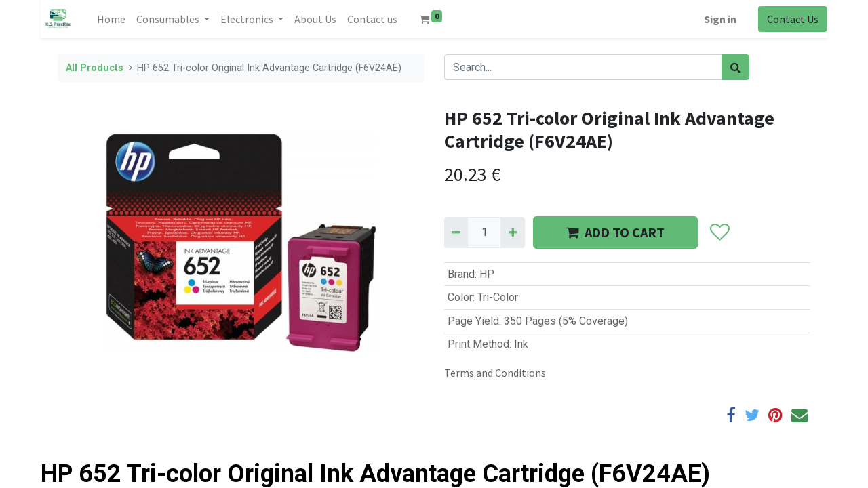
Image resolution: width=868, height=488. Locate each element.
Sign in (720, 19)
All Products (95, 68)
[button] (719, 232)
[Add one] (512, 232)
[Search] (735, 67)
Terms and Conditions (495, 373)
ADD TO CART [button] (615, 232)
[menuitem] (111, 19)
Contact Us (793, 19)
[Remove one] (456, 232)
